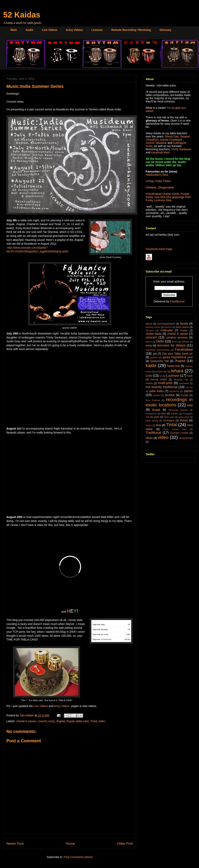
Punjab (185, 395)
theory (184, 420)
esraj (51, 721)
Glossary (165, 30)
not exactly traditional (162, 387)
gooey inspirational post (178, 357)
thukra (149, 425)
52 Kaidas (22, 15)
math (190, 376)
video (102, 721)
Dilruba (186, 342)
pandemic (174, 391)
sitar (163, 414)
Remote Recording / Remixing (131, 30)
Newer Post (15, 844)
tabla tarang (152, 421)
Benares (150, 331)
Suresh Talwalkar (156, 143)
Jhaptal (60, 721)
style (156, 417)
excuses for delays (171, 345)
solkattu (175, 414)
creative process (177, 337)
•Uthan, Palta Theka (158, 181)
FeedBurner (177, 301)
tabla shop (184, 417)
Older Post (125, 844)
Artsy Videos (74, 30)
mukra (149, 383)
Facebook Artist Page (159, 249)
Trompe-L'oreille (179, 433)
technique (169, 421)
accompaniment (166, 324)
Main (14, 30)
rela (190, 405)
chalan (184, 331)
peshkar (170, 395)
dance (149, 342)
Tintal (94, 721)
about (149, 324)
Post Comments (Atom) (78, 857)
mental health (159, 380)
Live (149, 376)
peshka (157, 395)
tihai (159, 425)
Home (70, 844)
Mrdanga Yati (181, 380)
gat (155, 354)
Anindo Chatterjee (171, 140)
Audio (29, 30)
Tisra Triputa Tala (175, 429)
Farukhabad (184, 350)
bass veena (182, 327)
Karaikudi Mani (160, 152)
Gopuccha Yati (159, 361)
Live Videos (50, 30)
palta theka (157, 391)
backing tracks (153, 327)
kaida (151, 365)
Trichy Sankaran (181, 149)
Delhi (160, 341)
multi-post (165, 383)
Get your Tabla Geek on (177, 354)
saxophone (151, 414)
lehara (177, 371)
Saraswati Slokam (178, 410)
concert (42, 721)
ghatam (154, 357)
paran (188, 391)
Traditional (153, 433)
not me (189, 387)
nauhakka (184, 383)
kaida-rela (173, 366)
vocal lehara (186, 438)
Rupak (70, 721)
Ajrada (184, 324)
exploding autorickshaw (158, 350)
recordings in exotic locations (169, 402)
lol (161, 376)
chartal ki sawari (26, 721)
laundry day (161, 372)
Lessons (97, 30)
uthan (149, 438)
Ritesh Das (171, 136)
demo (175, 342)
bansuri (168, 327)
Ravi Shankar (153, 400)
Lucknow (173, 376)
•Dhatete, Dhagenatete (160, 187)
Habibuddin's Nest (157, 175)
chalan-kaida (154, 334)
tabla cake (82, 721)
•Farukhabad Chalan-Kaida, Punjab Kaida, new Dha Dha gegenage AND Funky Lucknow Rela (168, 197)
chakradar (167, 330)
